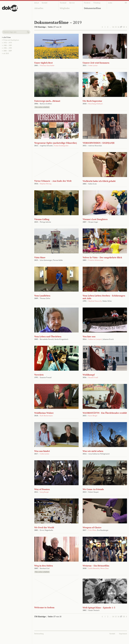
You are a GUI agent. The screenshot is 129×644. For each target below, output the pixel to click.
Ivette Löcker (93, 65)
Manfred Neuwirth (95, 301)
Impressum (123, 634)
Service (72, 3)
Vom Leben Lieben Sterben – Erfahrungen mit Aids (104, 297)
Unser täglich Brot (43, 63)
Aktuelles (39, 8)
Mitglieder (65, 8)
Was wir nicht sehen (93, 451)
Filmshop (97, 3)
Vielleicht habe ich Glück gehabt (99, 181)
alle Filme (7, 37)
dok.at (36, 3)
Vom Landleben (42, 296)
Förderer (87, 3)
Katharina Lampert (95, 339)
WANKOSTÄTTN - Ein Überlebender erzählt (105, 413)
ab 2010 (6, 53)
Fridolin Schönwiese (96, 260)
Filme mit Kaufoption (11, 40)
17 (121, 27)
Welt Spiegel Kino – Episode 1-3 (99, 608)
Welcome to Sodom (44, 607)
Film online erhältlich (42, 107)
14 (113, 27)
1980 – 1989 (8, 45)
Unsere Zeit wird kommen (96, 63)
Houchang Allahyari (96, 104)
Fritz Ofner (92, 530)
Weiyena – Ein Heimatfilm (96, 566)
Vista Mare (40, 257)
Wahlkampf (89, 375)
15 (116, 27)
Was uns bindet (42, 451)
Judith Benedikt (94, 568)
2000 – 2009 (8, 51)
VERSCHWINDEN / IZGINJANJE (99, 143)
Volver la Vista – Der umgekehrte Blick (102, 257)
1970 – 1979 (8, 43)
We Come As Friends (93, 489)
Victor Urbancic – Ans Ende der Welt (53, 181)
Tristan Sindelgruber (61, 146)
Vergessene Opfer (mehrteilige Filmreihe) (56, 143)
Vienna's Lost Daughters (95, 219)
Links (110, 3)
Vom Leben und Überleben (48, 336)
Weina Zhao (104, 568)
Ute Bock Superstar (92, 101)
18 (124, 27)
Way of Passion (42, 489)
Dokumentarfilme (92, 8)
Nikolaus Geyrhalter (47, 65)
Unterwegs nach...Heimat (47, 101)
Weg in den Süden (44, 566)
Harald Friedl (93, 377)
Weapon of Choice (92, 527)
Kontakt (45, 3)
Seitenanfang (39, 634)
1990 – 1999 (8, 48)
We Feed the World (44, 527)
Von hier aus (89, 336)
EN (126, 3)
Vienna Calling (42, 219)
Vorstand (63, 3)
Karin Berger (93, 416)
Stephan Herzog (46, 184)
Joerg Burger (44, 492)
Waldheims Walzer (44, 413)
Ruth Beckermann (46, 416)
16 (118, 27)
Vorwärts (39, 375)
